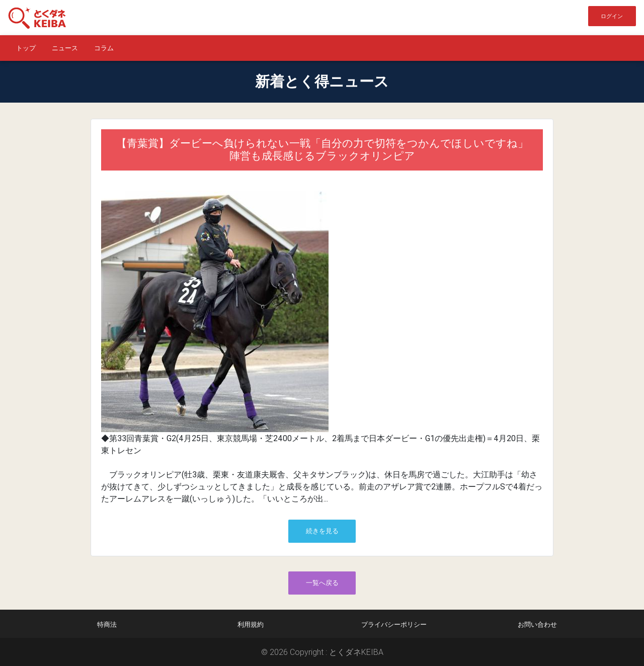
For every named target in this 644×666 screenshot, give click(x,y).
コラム (104, 48)
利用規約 (251, 625)
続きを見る (322, 531)
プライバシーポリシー (394, 625)
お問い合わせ (537, 625)
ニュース (65, 48)
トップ (26, 48)
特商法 (107, 625)
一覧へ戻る (322, 583)
